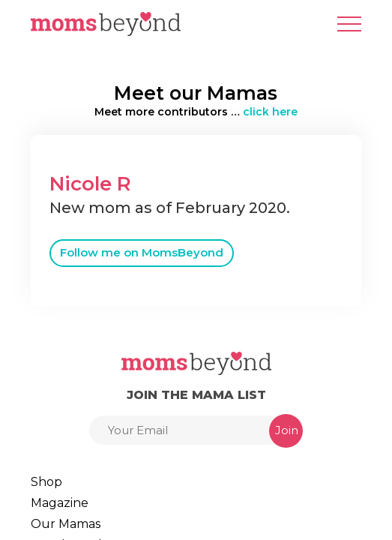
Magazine (60, 503)
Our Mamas (66, 524)
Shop (46, 482)
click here (270, 112)
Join (287, 430)
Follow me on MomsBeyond (142, 252)
